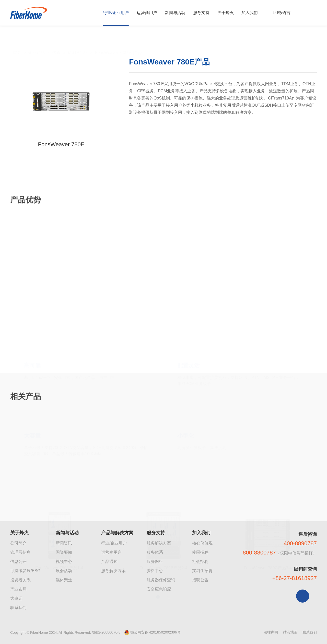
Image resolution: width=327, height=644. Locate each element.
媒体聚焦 (64, 580)
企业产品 (37, 41)
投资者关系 (20, 580)
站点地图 (290, 632)
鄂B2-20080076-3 (106, 632)
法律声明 (271, 632)
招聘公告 (200, 580)
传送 (56, 41)
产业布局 (18, 589)
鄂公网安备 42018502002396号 (155, 632)
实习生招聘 (202, 571)
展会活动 (64, 571)
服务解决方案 (113, 571)
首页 (17, 41)
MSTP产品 (78, 41)
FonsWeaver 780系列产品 (119, 41)
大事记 (16, 598)
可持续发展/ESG (25, 571)
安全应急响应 (159, 589)
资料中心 (155, 571)
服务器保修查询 (161, 580)
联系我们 (18, 608)
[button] (158, 567)
